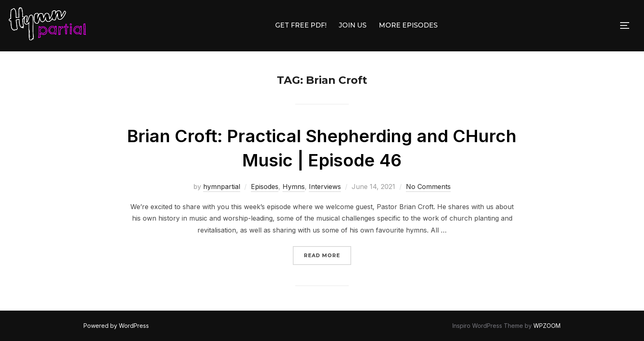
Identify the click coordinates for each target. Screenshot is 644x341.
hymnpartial (222, 187)
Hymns (294, 187)
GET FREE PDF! (301, 25)
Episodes (265, 187)
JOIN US (353, 25)
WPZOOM (547, 326)
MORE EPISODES (408, 25)
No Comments (428, 187)
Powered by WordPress (116, 326)
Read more (328, 255)
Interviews (325, 187)
